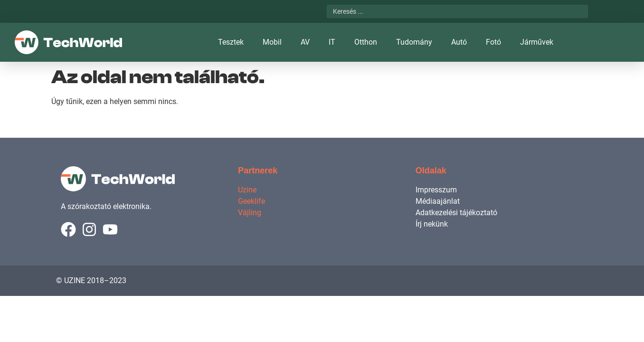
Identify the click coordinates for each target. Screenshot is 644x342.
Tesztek (231, 42)
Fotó (493, 42)
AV (305, 42)
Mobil (272, 42)
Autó (459, 42)
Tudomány (414, 42)
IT (332, 42)
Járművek (537, 42)
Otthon (366, 42)
